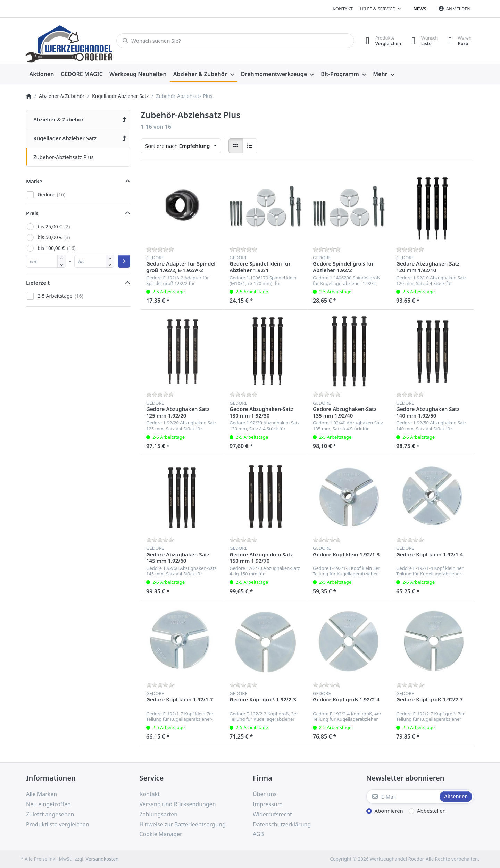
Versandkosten (102, 859)
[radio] (236, 146)
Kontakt (343, 9)
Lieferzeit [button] (38, 283)
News (420, 9)
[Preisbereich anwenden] (124, 261)
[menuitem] (42, 74)
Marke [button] (34, 181)
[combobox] (181, 146)
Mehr (380, 74)
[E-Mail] (402, 797)
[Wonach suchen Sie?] (235, 41)
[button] (62, 264)
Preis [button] (32, 213)
